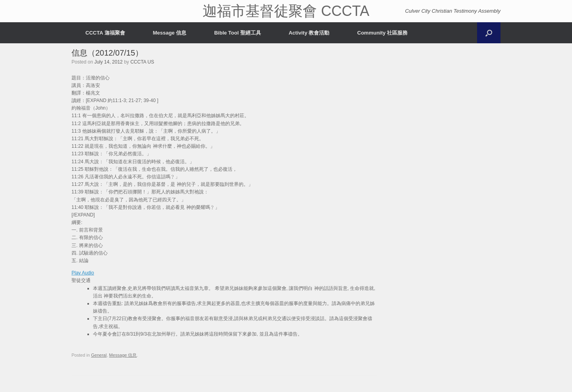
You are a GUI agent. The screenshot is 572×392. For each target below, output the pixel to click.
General (99, 355)
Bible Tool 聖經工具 (237, 33)
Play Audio (83, 273)
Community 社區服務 (382, 33)
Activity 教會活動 (309, 33)
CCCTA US (142, 62)
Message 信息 (170, 33)
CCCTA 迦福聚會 (105, 33)
